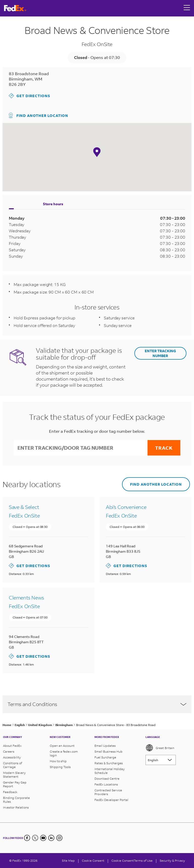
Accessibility (12, 757)
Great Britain (160, 748)
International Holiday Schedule (110, 771)
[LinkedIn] (51, 838)
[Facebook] (27, 838)
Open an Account (62, 746)
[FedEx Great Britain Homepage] (15, 8)
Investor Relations (16, 807)
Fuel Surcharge (105, 757)
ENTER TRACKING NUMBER (160, 353)
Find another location (39, 115)
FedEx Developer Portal (111, 800)
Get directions (30, 96)
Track (164, 448)
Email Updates (105, 746)
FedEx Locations (106, 784)
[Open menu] (187, 8)
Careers (9, 751)
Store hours (53, 204)
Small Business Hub (108, 751)
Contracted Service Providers (108, 792)
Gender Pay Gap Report (15, 784)
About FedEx (12, 746)
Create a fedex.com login (64, 753)
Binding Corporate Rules (16, 800)
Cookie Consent (123, 861)
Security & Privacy (172, 861)
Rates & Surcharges (109, 763)
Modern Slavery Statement (14, 775)
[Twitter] (35, 838)
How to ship (58, 761)
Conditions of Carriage (13, 765)
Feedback (10, 792)
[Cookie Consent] (93, 861)
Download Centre (107, 779)
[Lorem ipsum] (161, 760)
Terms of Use (143, 861)
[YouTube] (43, 838)
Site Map (68, 861)
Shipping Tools (60, 767)
